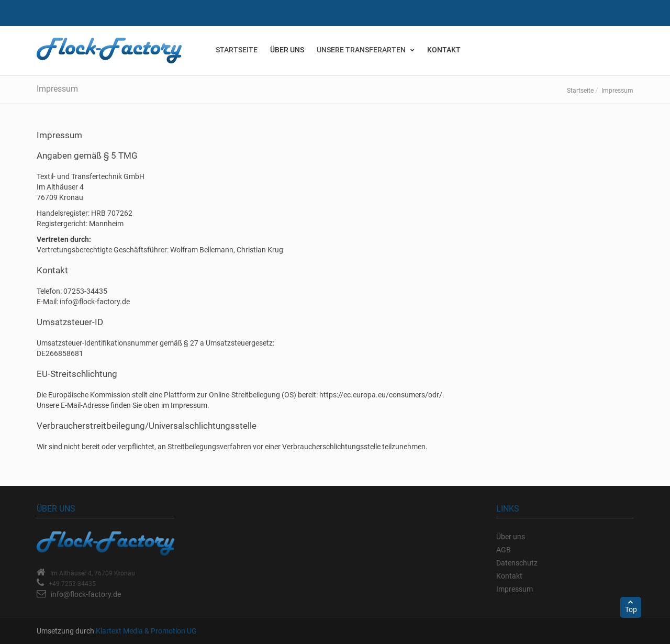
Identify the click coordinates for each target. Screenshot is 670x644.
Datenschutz (517, 563)
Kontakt (444, 50)
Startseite (580, 91)
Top (631, 606)
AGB (504, 550)
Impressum (515, 589)
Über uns (287, 50)
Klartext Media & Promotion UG (146, 631)
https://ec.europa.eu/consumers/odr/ (381, 395)
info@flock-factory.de (86, 594)
